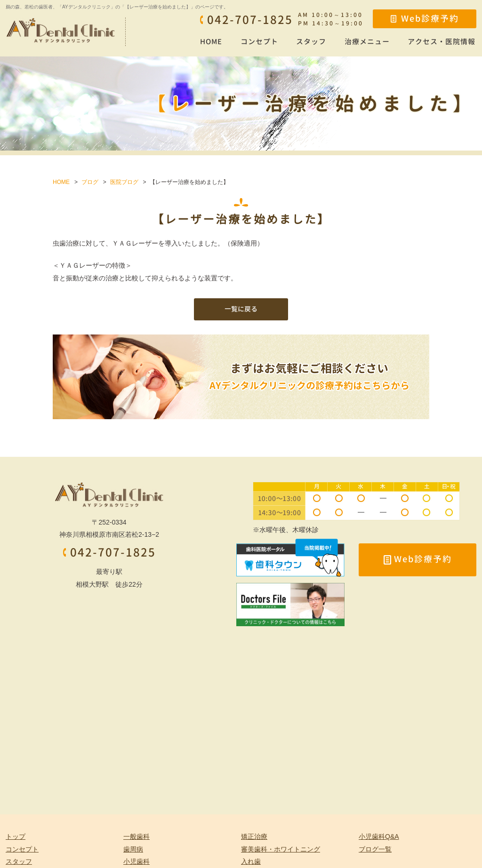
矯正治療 (254, 836)
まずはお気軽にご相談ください (309, 377)
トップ (16, 836)
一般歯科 (137, 836)
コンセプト (259, 42)
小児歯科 (137, 861)
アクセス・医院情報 (442, 42)
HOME (211, 42)
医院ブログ (124, 182)
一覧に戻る (241, 309)
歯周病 (133, 849)
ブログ (90, 182)
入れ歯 (251, 861)
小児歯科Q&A (379, 836)
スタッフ (311, 42)
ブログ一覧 (375, 849)
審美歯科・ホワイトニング (281, 849)
